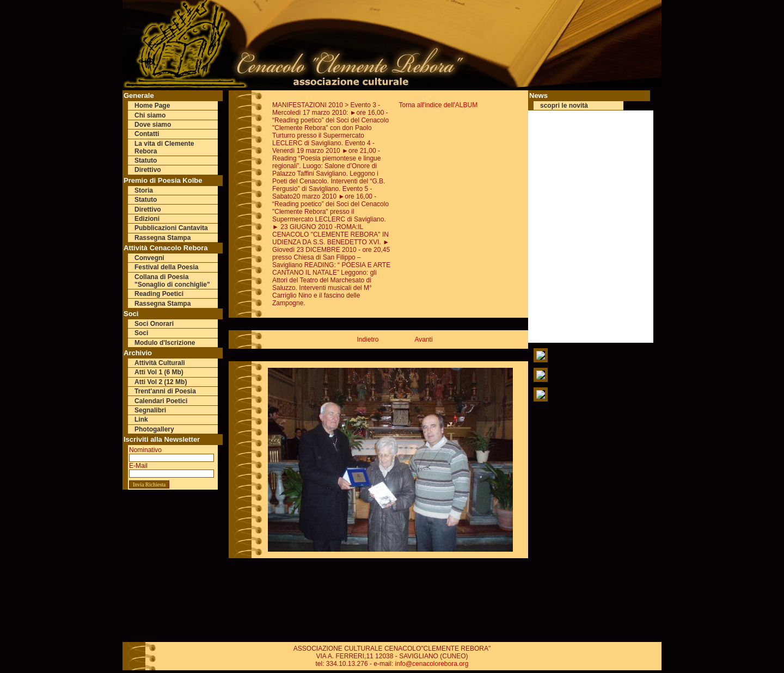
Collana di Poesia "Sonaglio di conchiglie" (172, 281)
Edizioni (147, 219)
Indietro (367, 339)
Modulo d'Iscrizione (165, 343)
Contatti (147, 134)
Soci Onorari (154, 324)
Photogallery (154, 429)
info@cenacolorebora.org (432, 664)
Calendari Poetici (161, 401)
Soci (141, 333)
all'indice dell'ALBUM (447, 105)
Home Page (152, 106)
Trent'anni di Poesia (165, 391)
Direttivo (148, 170)
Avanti (423, 339)
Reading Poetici (159, 294)
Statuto (146, 160)
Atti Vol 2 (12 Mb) (161, 382)
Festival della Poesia (166, 267)
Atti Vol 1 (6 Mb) (159, 372)
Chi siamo (150, 115)
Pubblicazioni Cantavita (171, 228)
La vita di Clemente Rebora (164, 147)
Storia (144, 190)
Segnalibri (150, 410)
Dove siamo (153, 125)
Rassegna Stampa (163, 238)
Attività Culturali (160, 363)
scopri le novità (564, 106)
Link (141, 419)
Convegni (149, 258)
